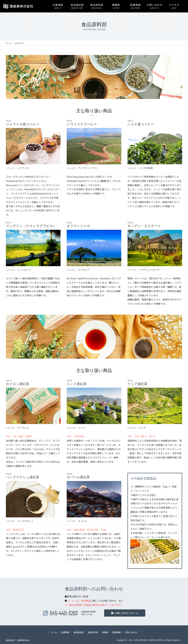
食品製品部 (79, 632)
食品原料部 (93, 632)
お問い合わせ (131, 632)
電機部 (105, 632)
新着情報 (117, 632)
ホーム (9, 43)
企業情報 (65, 632)
